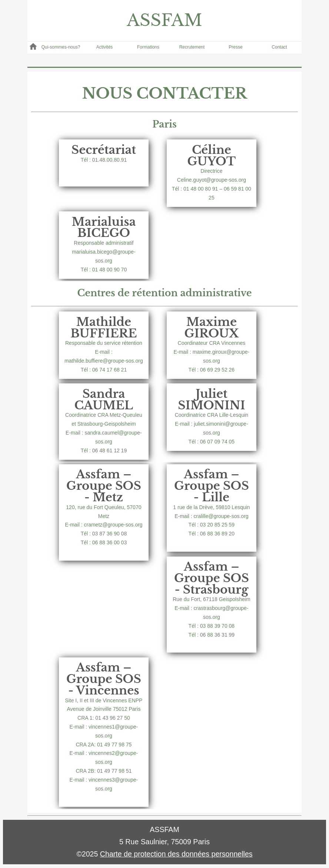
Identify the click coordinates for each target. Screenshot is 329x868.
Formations (148, 47)
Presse (235, 47)
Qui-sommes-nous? (61, 47)
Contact (279, 47)
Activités (105, 47)
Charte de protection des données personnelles (176, 854)
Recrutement (192, 47)
